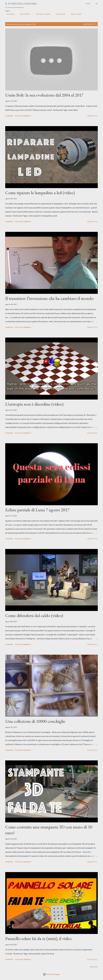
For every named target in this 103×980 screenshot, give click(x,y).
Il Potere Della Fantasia (21, 4)
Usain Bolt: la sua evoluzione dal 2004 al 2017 (44, 95)
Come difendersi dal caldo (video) (34, 615)
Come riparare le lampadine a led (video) (40, 193)
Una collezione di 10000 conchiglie (35, 721)
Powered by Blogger (51, 974)
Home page (9, 14)
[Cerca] (88, 4)
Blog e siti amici (75, 14)
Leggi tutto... (93, 116)
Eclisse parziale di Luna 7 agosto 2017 (37, 510)
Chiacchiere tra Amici (42, 14)
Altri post (94, 967)
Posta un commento (23, 116)
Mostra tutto (90, 24)
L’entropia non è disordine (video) (34, 404)
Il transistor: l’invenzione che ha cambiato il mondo (49, 298)
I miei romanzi (59, 14)
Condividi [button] (9, 116)
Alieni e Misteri (24, 14)
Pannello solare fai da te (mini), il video (38, 938)
